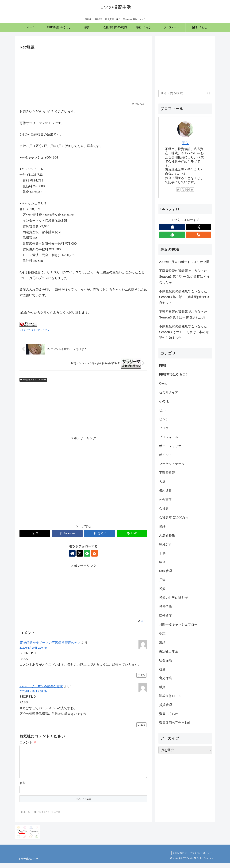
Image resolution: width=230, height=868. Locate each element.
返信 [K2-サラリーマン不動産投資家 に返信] (141, 725)
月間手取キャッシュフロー (33, 380)
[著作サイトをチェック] (72, 553)
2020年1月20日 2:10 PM (33, 648)
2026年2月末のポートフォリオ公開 (184, 262)
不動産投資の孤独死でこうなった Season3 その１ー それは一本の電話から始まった (184, 332)
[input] (185, 93)
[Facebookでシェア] (67, 534)
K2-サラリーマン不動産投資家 (41, 686)
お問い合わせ (180, 858)
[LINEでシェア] (132, 534)
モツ (185, 143)
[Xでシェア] (35, 534)
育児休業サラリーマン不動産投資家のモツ (50, 643)
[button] (209, 93)
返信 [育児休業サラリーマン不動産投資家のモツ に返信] (141, 675)
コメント (28, 742)
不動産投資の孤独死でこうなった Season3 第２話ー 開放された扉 (183, 314)
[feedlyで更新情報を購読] (87, 553)
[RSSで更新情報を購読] (94, 553)
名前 (23, 788)
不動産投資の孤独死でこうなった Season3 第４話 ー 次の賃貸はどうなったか (184, 277)
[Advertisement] (83, 75)
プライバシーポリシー (201, 858)
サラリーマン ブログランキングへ (34, 330)
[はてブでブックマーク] (100, 534)
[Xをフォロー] (80, 553)
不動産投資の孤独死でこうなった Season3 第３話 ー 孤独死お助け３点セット (184, 297)
